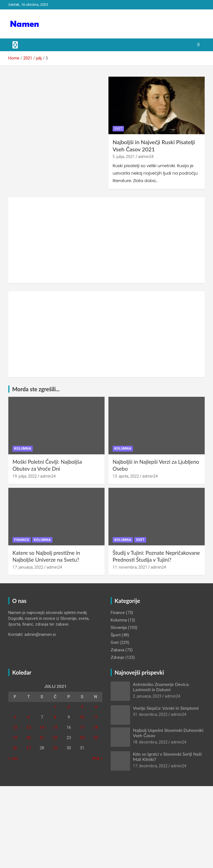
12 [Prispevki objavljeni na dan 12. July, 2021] (15, 727)
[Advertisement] (106, 240)
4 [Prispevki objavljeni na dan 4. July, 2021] (96, 707)
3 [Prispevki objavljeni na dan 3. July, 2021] (82, 707)
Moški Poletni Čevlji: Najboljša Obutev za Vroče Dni (47, 465)
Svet (118, 129)
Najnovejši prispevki (139, 672)
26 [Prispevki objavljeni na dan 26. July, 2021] (15, 748)
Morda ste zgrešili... (36, 389)
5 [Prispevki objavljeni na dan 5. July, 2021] (15, 717)
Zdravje (117, 657)
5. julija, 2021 (124, 157)
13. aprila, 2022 (126, 476)
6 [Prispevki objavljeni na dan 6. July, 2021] (29, 717)
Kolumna (23, 449)
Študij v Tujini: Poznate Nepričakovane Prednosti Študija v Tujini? (156, 556)
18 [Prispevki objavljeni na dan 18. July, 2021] (96, 727)
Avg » (97, 758)
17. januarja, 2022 (28, 567)
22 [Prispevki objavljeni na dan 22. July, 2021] (55, 738)
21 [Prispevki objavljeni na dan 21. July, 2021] (42, 738)
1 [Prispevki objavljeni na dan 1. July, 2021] (55, 707)
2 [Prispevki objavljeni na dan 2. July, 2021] (69, 707)
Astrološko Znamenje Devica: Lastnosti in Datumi (161, 687)
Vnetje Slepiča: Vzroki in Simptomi (166, 708)
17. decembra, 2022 (150, 766)
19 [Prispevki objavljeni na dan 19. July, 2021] (15, 738)
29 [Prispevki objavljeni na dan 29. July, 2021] (55, 748)
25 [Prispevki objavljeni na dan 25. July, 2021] (96, 738)
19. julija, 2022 (25, 476)
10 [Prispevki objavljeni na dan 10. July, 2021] (82, 717)
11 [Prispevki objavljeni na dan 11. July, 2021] (96, 717)
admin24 (146, 157)
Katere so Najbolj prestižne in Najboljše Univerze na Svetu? (46, 556)
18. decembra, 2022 (150, 742)
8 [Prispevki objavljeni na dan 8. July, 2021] (55, 717)
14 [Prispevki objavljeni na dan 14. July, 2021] (42, 727)
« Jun (13, 758)
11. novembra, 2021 (130, 567)
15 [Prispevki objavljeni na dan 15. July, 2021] (55, 727)
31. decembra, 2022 (150, 714)
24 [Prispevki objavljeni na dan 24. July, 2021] (82, 738)
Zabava (117, 650)
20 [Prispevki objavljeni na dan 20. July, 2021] (29, 738)
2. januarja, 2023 (147, 696)
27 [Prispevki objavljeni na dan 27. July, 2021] (29, 748)
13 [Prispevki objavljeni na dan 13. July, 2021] (29, 727)
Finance (22, 540)
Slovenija (119, 628)
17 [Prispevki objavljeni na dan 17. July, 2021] (82, 727)
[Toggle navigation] (15, 45)
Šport (116, 635)
